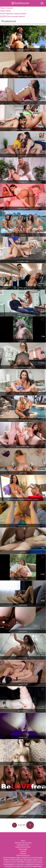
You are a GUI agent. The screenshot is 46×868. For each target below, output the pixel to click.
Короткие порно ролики (23, 843)
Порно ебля (5, 11)
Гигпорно (23, 853)
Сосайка (23, 851)
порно (23, 841)
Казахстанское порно (23, 847)
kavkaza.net (22, 3)
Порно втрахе (6, 8)
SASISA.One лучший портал (12, 16)
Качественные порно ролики (13, 14)
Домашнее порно (23, 845)
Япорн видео (23, 849)
